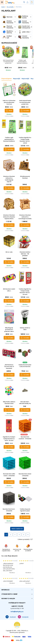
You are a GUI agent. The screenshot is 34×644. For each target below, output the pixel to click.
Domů (3, 7)
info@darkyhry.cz (17, 612)
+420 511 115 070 (17, 606)
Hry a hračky (10, 7)
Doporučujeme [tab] (7, 79)
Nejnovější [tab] (17, 79)
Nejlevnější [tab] (25, 79)
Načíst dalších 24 (17, 529)
